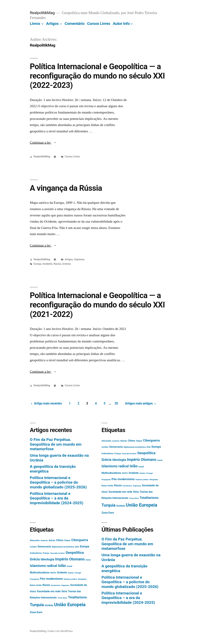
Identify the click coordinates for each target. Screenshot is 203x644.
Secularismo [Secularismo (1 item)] (127, 486)
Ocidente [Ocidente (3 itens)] (134, 473)
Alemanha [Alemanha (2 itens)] (106, 441)
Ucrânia (66, 264)
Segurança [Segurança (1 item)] (137, 486)
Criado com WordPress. (60, 631)
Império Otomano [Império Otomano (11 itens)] (142, 460)
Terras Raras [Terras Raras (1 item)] (134, 498)
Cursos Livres (99, 24)
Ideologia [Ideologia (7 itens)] (119, 460)
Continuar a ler (43, 142)
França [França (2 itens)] (118, 453)
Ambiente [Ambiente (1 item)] (116, 441)
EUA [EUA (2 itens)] (149, 447)
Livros (35, 24)
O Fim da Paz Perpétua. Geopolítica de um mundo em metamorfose (56, 444)
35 (116, 403)
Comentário (74, 24)
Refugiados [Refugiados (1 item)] (154, 480)
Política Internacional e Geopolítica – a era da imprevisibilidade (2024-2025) (57, 498)
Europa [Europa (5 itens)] (156, 447)
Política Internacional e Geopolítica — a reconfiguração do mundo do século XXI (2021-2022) (97, 305)
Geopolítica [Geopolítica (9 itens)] (146, 453)
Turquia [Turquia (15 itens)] (108, 505)
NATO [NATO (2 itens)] (125, 473)
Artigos (52, 24)
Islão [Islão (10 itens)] (134, 466)
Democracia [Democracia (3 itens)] (116, 447)
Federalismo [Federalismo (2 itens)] (108, 453)
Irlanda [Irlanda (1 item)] (160, 460)
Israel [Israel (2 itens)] (141, 467)
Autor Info (121, 24)
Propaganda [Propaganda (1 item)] (106, 480)
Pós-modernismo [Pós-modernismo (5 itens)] (123, 479)
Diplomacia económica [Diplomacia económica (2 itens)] (135, 447)
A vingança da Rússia (66, 188)
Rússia (57, 264)
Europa (38, 264)
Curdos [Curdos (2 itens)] (105, 447)
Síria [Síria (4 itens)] (136, 492)
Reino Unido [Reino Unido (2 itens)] (107, 486)
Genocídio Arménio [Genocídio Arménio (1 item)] (129, 454)
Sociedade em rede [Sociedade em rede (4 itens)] (120, 492)
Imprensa (79, 259)
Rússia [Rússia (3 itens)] (118, 485)
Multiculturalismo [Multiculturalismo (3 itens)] (111, 473)
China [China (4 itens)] (131, 441)
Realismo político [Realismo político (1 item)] (142, 480)
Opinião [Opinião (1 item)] (142, 473)
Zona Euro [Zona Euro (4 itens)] (108, 513)
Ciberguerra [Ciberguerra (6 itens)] (151, 440)
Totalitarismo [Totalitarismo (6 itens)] (149, 498)
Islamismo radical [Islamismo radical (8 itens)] (115, 466)
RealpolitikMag (42, 13)
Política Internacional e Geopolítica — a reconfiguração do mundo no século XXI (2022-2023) (97, 76)
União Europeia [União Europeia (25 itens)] (141, 505)
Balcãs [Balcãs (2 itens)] (124, 441)
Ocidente (47, 264)
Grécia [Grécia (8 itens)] (106, 460)
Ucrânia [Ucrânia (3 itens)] (121, 506)
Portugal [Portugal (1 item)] (149, 473)
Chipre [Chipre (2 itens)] (139, 441)
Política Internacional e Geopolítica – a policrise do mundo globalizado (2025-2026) (58, 482)
